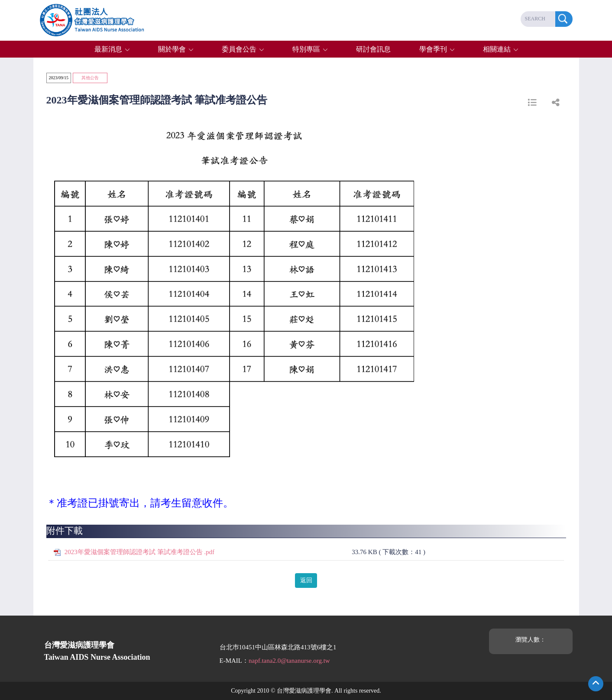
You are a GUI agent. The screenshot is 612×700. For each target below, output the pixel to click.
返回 (306, 580)
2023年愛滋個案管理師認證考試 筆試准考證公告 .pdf (139, 552)
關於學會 (172, 49)
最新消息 (108, 49)
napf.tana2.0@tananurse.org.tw (289, 661)
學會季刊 (433, 49)
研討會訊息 (373, 49)
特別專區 (306, 49)
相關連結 (497, 49)
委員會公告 (239, 49)
